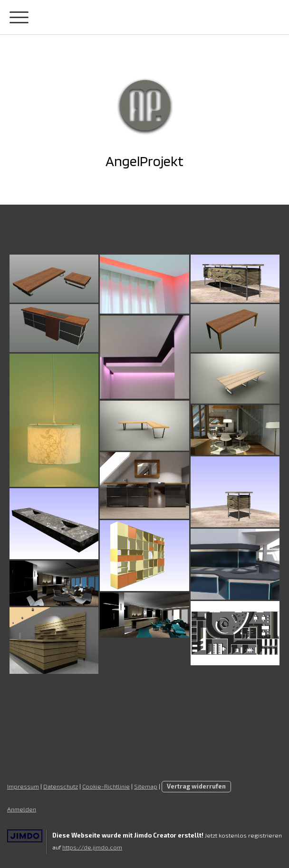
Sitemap (146, 786)
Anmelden (22, 809)
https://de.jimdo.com (92, 847)
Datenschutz (61, 786)
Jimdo (25, 836)
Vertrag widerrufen (196, 786)
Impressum (23, 786)
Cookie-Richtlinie (106, 786)
